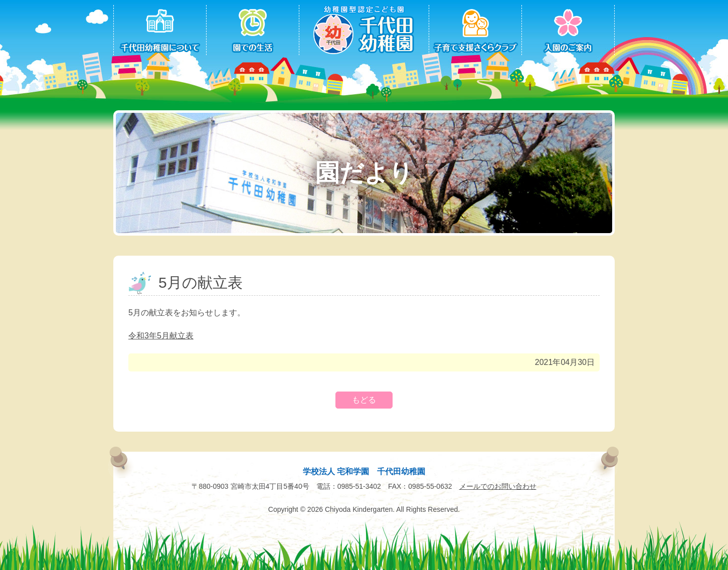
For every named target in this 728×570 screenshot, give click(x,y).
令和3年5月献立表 (161, 336)
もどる (364, 400)
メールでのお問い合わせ (498, 486)
